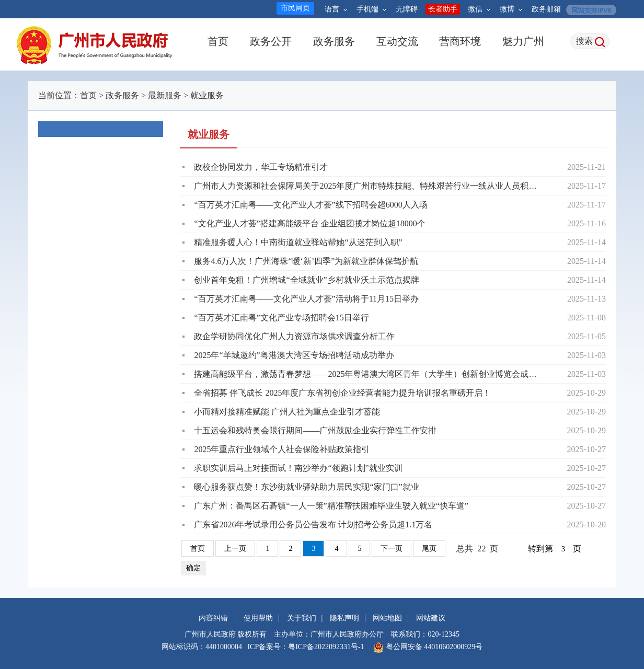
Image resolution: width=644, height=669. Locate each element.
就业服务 (207, 95)
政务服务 (334, 41)
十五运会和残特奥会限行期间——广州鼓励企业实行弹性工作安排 (315, 430)
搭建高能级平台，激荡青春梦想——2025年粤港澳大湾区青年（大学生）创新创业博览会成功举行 (370, 374)
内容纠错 (213, 618)
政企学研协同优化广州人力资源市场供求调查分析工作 (294, 336)
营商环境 (460, 41)
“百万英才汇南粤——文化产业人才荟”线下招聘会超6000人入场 (310, 205)
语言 (336, 9)
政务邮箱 (546, 9)
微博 (511, 9)
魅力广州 (523, 41)
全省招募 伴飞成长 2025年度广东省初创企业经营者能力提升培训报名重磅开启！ (342, 393)
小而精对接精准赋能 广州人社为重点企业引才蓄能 (287, 412)
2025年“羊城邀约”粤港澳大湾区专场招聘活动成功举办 (294, 355)
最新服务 (165, 95)
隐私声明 (344, 618)
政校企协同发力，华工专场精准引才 (261, 167)
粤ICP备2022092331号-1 (326, 647)
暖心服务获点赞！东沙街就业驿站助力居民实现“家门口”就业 (306, 487)
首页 (218, 41)
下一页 (392, 549)
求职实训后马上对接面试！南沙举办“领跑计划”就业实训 (298, 468)
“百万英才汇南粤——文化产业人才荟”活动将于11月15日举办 (306, 299)
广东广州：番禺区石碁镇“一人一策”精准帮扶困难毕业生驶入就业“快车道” (331, 506)
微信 (479, 9)
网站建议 (431, 618)
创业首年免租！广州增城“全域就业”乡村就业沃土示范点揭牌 (306, 280)
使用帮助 (258, 618)
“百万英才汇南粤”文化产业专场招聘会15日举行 (281, 318)
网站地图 (387, 618)
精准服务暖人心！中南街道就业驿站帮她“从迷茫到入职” (298, 242)
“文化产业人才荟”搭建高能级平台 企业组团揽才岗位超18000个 (309, 223)
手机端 (371, 9)
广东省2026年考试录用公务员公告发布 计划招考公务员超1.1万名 (313, 524)
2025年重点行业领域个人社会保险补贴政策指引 (282, 449)
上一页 (235, 549)
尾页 (429, 549)
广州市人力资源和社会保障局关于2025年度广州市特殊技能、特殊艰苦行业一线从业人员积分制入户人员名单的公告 (370, 186)
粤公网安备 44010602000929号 (433, 647)
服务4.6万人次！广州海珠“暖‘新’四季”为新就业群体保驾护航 (306, 261)
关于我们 (302, 618)
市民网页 (295, 8)
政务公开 (271, 41)
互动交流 (397, 41)
